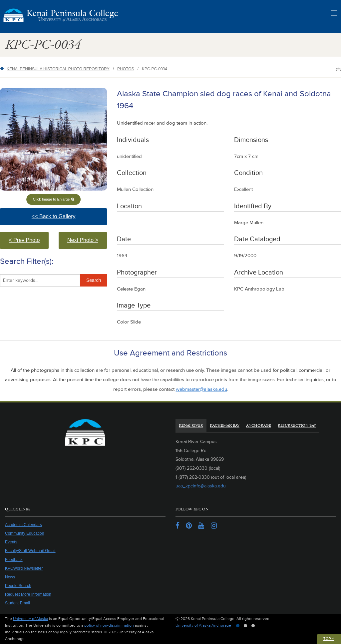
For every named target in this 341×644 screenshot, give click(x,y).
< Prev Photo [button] (28, 243)
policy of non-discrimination (109, 626)
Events (11, 542)
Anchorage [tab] (259, 426)
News (10, 577)
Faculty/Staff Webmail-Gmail (30, 551)
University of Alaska (30, 619)
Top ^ (329, 639)
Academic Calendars (23, 525)
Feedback (14, 560)
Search (94, 280)
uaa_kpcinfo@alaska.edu (201, 486)
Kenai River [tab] (191, 426)
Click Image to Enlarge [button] (54, 199)
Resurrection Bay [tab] (297, 426)
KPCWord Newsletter (24, 568)
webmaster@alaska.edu (201, 389)
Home (3, 68)
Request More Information (28, 594)
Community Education (24, 533)
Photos (126, 69)
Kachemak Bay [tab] (225, 426)
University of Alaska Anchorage (203, 626)
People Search (18, 586)
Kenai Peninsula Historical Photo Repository (58, 69)
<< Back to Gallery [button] (66, 219)
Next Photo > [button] (87, 243)
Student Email (17, 603)
